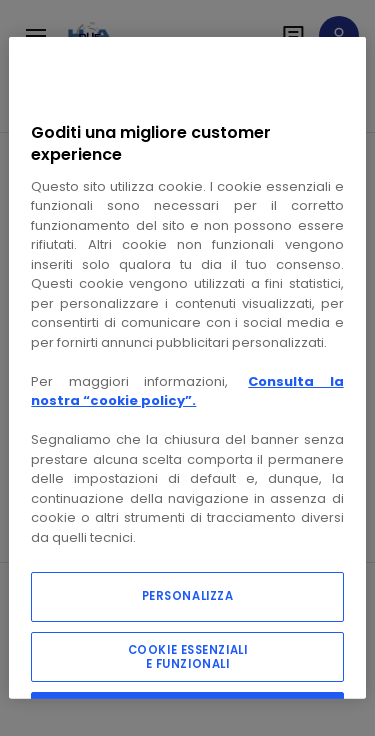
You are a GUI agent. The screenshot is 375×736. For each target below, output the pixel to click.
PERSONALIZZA (188, 596)
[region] (187, 368)
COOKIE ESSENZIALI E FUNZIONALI (188, 657)
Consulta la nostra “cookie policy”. (187, 391)
